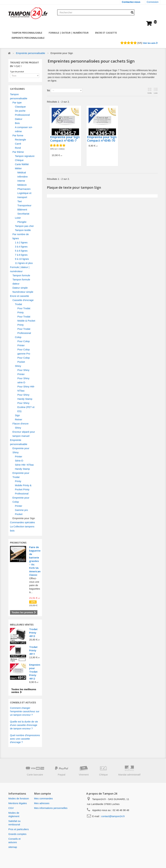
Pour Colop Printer (24, 343)
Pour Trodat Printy (24, 310)
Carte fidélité (22, 164)
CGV (11, 808)
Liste (156, 91)
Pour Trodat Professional (24, 331)
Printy (18, 481)
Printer (19, 456)
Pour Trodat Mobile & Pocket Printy (26, 321)
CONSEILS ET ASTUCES (23, 702)
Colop (18, 337)
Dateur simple (20, 288)
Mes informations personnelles (51, 808)
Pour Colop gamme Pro (24, 352)
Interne (21, 181)
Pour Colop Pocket (24, 360)
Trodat (18, 304)
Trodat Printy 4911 (33, 650)
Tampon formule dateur (21, 282)
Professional (22, 494)
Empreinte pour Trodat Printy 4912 (35, 672)
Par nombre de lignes (21, 236)
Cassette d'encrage (23, 300)
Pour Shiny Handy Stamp (25, 397)
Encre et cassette (106, 33)
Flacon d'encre (21, 424)
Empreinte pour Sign (24, 518)
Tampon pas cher (24, 226)
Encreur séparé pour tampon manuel (24, 434)
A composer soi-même (24, 129)
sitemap (13, 847)
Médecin (22, 185)
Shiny (18, 366)
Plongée (22, 222)
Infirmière (23, 177)
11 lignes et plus (24, 263)
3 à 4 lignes (21, 247)
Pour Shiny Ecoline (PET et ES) (26, 407)
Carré (18, 144)
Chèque (19, 160)
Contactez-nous (131, 2)
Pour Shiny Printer (23, 372)
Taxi (20, 201)
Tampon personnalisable (27, 33)
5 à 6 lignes (21, 251)
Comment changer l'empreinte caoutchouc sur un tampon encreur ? (25, 711)
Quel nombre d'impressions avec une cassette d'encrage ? (25, 739)
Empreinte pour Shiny (21, 450)
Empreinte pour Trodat (21, 475)
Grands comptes (17, 834)
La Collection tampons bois (22, 529)
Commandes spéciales (22, 522)
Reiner (19, 419)
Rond (18, 148)
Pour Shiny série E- (23, 380)
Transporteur (24, 205)
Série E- (19, 461)
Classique (20, 107)
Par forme (18, 135)
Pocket (19, 514)
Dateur (19, 119)
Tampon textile (23, 230)
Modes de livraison (19, 798)
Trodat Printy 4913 (33, 633)
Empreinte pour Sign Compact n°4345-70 (102, 139)
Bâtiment (22, 210)
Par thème (18, 152)
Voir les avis (150, 43)
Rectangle (21, 140)
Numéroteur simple (23, 292)
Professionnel (22, 115)
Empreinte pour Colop (21, 500)
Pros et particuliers (19, 829)
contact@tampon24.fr (113, 816)
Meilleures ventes (22, 624)
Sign (17, 415)
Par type (17, 102)
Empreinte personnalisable (28, 38)
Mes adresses (42, 803)
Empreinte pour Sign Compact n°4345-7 (65, 139)
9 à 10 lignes (22, 259)
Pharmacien (24, 189)
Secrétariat (23, 214)
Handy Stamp (22, 469)
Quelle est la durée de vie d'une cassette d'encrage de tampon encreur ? (24, 725)
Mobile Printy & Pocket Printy (23, 487)
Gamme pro (21, 510)
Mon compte (42, 793)
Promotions (18, 542)
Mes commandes (43, 798)
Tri (48, 90)
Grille (150, 91)
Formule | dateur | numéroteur (69, 33)
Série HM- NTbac (24, 465)
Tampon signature (25, 156)
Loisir (18, 218)
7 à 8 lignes (21, 255)
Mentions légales (18, 803)
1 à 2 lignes (21, 242)
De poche (20, 111)
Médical (22, 172)
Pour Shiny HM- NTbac (26, 389)
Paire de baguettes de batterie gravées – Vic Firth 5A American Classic (36, 561)
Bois (17, 123)
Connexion (153, 2)
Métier (18, 168)
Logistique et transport (24, 195)
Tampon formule (21, 275)
